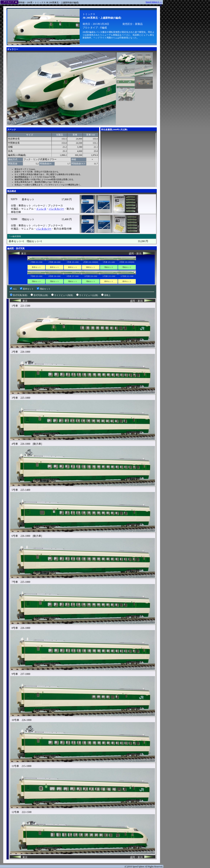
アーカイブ (10, 2)
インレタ (41, 209)
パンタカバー (56, 209)
